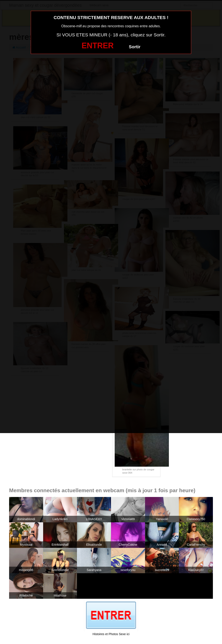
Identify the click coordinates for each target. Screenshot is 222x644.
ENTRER (98, 46)
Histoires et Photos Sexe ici (111, 634)
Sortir (135, 47)
